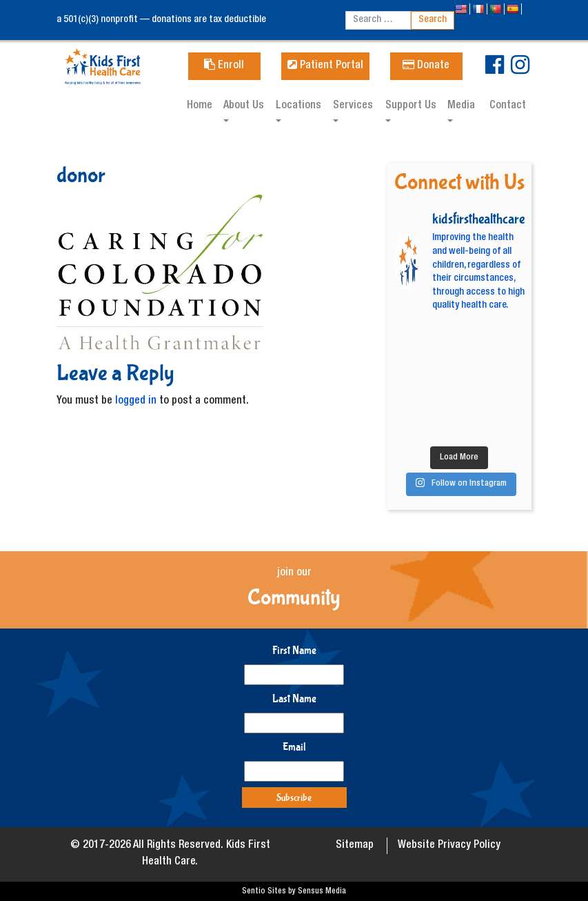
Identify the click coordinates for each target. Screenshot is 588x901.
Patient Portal (325, 66)
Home (200, 106)
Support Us (411, 106)
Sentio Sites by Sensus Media (294, 891)
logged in (136, 402)
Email (294, 747)
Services (353, 106)
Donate (426, 66)
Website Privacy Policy (449, 846)
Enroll (224, 66)
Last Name (294, 699)
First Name (294, 650)
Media (461, 106)
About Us (244, 106)
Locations (298, 106)
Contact (508, 106)
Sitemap (355, 846)
